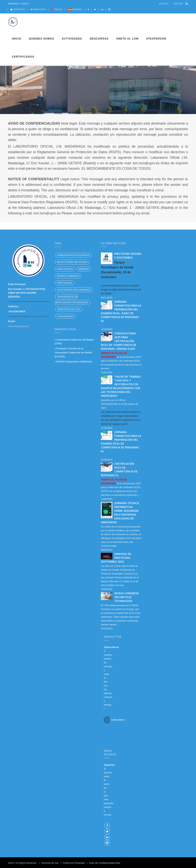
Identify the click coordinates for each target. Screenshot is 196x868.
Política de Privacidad (74, 863)
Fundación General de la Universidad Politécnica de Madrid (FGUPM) (73, 353)
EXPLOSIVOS (65, 269)
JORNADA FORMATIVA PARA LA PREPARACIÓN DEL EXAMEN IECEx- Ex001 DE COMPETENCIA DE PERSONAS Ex (121, 311)
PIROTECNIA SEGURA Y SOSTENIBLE (128, 256)
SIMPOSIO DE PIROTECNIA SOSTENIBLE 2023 (116, 558)
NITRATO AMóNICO (68, 276)
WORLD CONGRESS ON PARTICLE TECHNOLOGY (127, 597)
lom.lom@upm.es (18, 326)
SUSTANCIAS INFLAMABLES (74, 290)
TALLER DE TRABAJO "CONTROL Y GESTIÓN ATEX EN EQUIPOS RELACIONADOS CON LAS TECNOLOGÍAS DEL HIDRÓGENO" (121, 386)
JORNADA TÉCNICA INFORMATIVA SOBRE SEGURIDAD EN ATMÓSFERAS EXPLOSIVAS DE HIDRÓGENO (120, 513)
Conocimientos (65, 316)
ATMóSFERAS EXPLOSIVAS (73, 255)
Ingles (58, 10)
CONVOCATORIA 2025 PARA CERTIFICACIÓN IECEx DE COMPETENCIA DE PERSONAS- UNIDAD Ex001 (119, 341)
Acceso (164, 4)
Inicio (17, 39)
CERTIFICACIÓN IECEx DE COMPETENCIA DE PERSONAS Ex (119, 469)
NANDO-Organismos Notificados (74, 362)
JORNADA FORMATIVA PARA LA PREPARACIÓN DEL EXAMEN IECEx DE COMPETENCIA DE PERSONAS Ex (121, 442)
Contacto (19, 10)
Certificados (23, 57)
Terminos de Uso (50, 863)
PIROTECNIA (65, 283)
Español (77, 10)
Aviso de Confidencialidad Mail (105, 863)
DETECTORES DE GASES (72, 262)
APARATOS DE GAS (69, 309)
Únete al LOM (127, 39)
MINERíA (84, 269)
